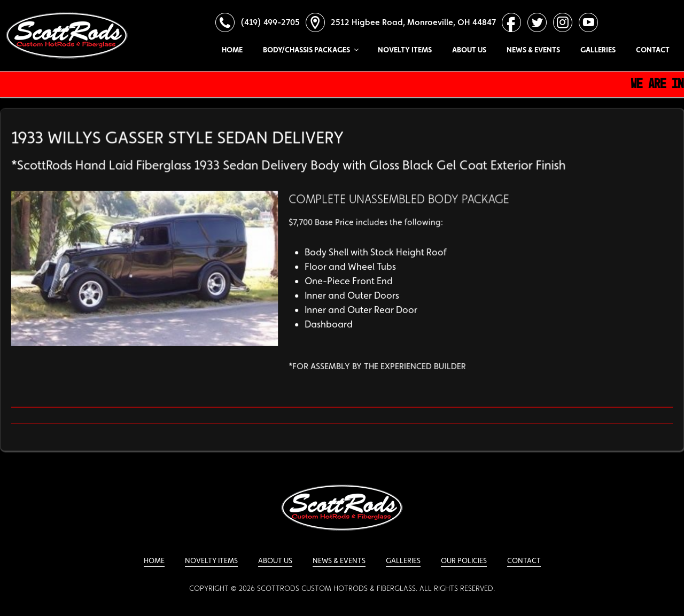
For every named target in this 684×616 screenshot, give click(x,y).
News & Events (533, 50)
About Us (469, 50)
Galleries (598, 50)
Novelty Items (405, 50)
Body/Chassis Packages (310, 50)
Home (232, 50)
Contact (653, 50)
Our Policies (464, 560)
